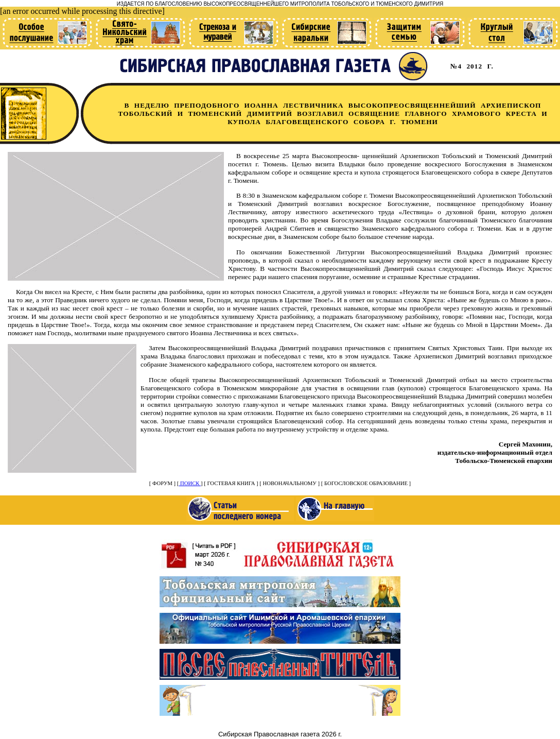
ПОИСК (190, 483)
